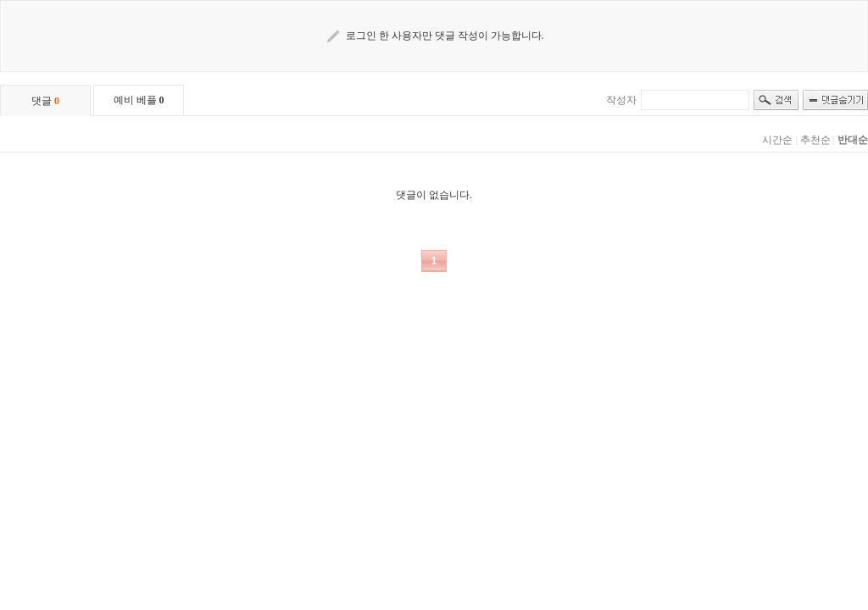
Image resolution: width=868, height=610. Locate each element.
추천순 (815, 140)
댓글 (45, 101)
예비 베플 (139, 100)
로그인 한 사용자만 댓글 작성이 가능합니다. (445, 36)
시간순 (777, 140)
